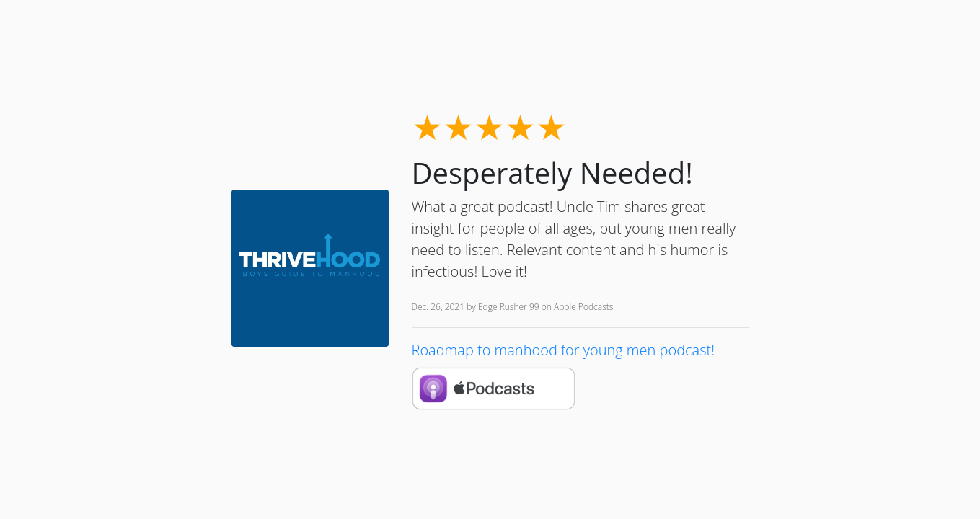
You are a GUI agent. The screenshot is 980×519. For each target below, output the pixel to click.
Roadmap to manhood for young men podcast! (563, 350)
